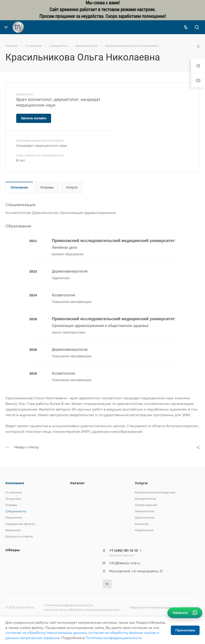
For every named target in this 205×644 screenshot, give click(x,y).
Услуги (72, 187)
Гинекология (144, 511)
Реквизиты (14, 517)
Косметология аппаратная (155, 492)
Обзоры (13, 550)
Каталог (78, 483)
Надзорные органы (20, 524)
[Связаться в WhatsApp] (185, 613)
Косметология (145, 499)
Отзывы (47, 187)
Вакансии (13, 530)
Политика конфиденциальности (69, 605)
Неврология (144, 530)
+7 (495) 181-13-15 (124, 550)
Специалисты (16, 511)
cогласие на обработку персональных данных (46, 633)
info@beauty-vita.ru (125, 563)
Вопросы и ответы (19, 536)
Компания (15, 483)
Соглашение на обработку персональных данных (82, 610)
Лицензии (13, 499)
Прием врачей (146, 505)
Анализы (142, 524)
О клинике (14, 492)
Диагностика (145, 517)
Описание (19, 187)
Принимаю (185, 630)
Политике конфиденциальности (114, 638)
